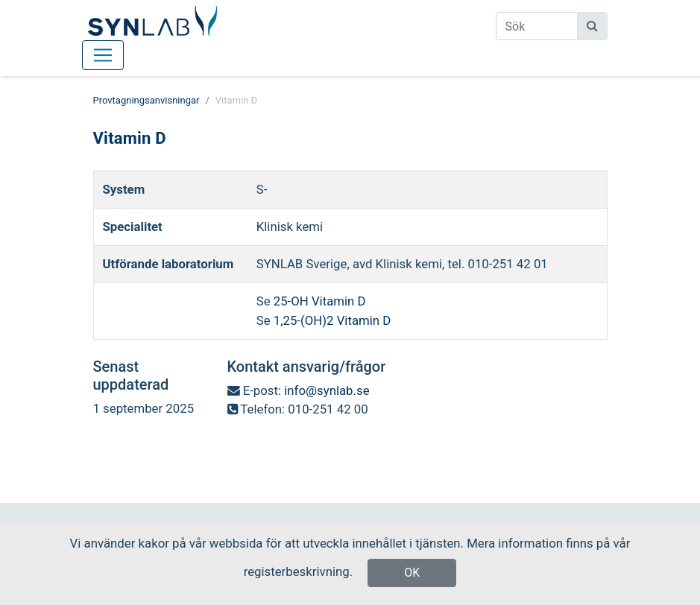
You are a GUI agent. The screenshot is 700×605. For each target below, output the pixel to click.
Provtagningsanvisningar (146, 100)
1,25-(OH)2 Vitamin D (331, 320)
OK (412, 573)
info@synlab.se (327, 390)
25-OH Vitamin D (320, 301)
